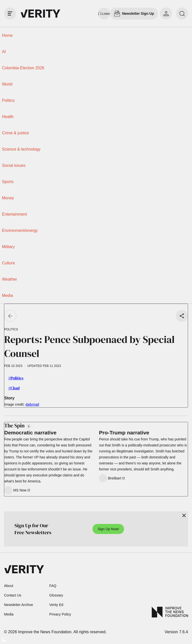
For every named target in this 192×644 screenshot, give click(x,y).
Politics (8, 100)
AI (4, 52)
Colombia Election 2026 (23, 68)
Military (8, 247)
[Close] (184, 515)
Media (7, 295)
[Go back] (10, 316)
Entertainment (14, 214)
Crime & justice (15, 133)
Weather (9, 279)
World (7, 84)
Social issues (14, 165)
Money (8, 198)
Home (7, 35)
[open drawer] (10, 14)
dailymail (32, 404)
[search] (182, 14)
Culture (8, 263)
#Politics (16, 378)
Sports (8, 182)
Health (8, 117)
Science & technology (21, 149)
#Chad (14, 388)
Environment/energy (20, 230)
